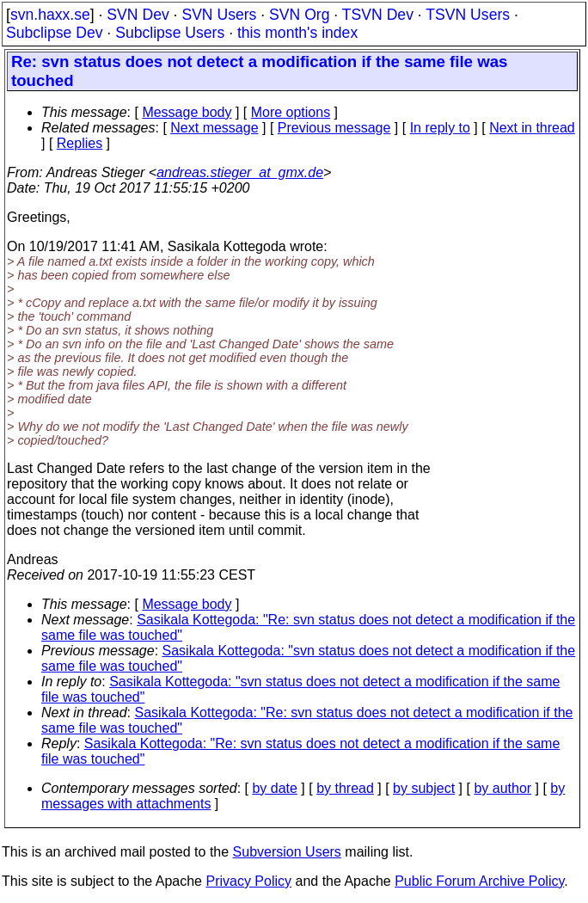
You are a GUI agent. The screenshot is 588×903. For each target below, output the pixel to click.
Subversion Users (287, 852)
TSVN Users (468, 15)
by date (274, 788)
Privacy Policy (248, 881)
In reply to (440, 128)
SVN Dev (138, 15)
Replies (80, 143)
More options (291, 112)
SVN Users (219, 15)
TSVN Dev (378, 15)
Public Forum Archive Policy (479, 881)
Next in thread (532, 128)
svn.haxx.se (50, 15)
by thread (345, 788)
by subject (424, 788)
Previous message (334, 128)
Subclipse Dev (54, 33)
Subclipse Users (170, 33)
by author (502, 788)
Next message (214, 128)
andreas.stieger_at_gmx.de (240, 172)
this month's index (297, 33)
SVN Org (299, 15)
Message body (187, 112)
